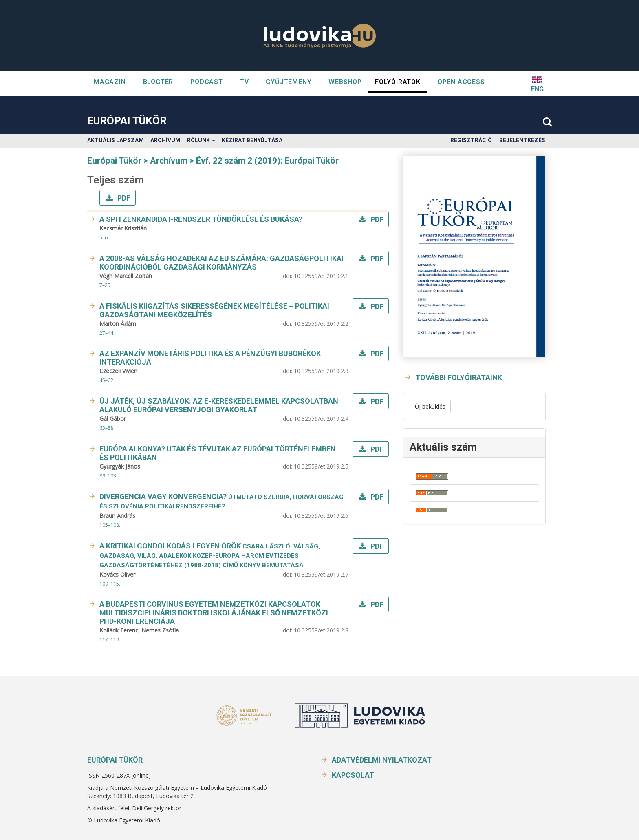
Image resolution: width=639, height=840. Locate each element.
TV (245, 82)
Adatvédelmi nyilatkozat (382, 760)
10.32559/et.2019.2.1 (321, 276)
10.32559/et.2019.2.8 (321, 630)
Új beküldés (430, 406)
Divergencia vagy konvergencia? (221, 501)
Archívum (165, 140)
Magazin (110, 82)
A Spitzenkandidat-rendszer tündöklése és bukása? (201, 219)
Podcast (207, 82)
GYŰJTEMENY (289, 82)
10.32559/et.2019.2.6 (321, 516)
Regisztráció (471, 140)
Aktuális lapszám (116, 140)
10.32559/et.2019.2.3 (321, 371)
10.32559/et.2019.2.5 (321, 466)
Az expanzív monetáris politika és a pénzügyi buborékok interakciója (210, 358)
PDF (123, 198)
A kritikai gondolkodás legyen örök (210, 555)
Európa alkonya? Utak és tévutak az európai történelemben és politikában (218, 453)
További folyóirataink (459, 377)
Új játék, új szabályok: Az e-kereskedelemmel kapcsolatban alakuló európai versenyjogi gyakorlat (219, 405)
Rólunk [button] (201, 140)
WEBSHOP (345, 82)
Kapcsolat (353, 775)
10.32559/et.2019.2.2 (321, 324)
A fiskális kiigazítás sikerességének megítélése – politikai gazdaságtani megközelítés (214, 310)
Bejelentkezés (522, 140)
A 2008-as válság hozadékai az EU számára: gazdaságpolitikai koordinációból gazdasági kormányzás (221, 263)
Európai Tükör (127, 121)
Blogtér (158, 82)
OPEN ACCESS (461, 82)
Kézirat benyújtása (252, 140)
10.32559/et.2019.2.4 (321, 419)
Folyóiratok (398, 82)
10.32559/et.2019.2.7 (321, 574)
